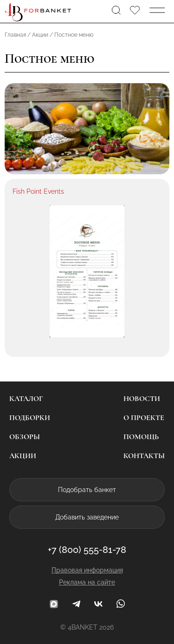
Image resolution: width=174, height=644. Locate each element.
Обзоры (25, 437)
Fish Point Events (38, 191)
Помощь (141, 437)
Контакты (144, 456)
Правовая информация (87, 570)
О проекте (144, 418)
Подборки (30, 418)
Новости (142, 399)
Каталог (26, 399)
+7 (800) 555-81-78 (87, 550)
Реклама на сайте (87, 582)
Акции (23, 456)
